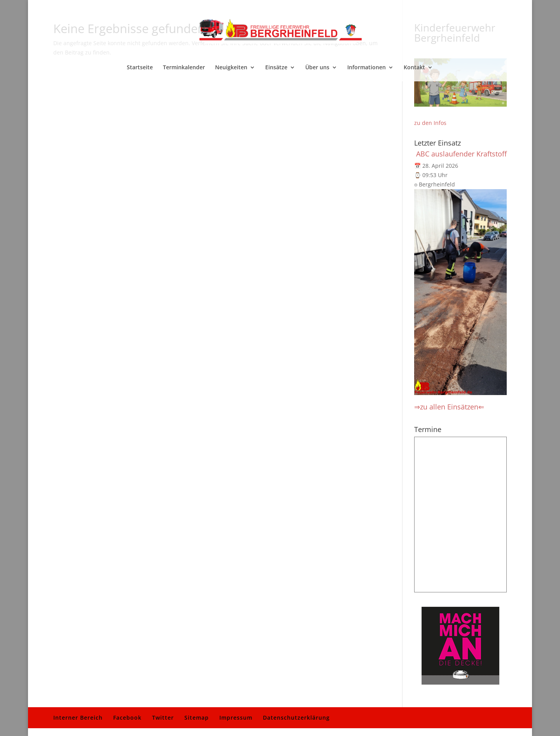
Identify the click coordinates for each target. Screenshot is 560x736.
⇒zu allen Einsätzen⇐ (449, 407)
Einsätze (276, 68)
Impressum (236, 718)
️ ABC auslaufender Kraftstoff (460, 154)
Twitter (163, 718)
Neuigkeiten (231, 68)
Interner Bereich (78, 718)
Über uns (317, 68)
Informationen (367, 68)
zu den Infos (430, 123)
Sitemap (197, 718)
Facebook (127, 718)
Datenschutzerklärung (296, 718)
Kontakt (414, 68)
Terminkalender (184, 68)
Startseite (140, 68)
